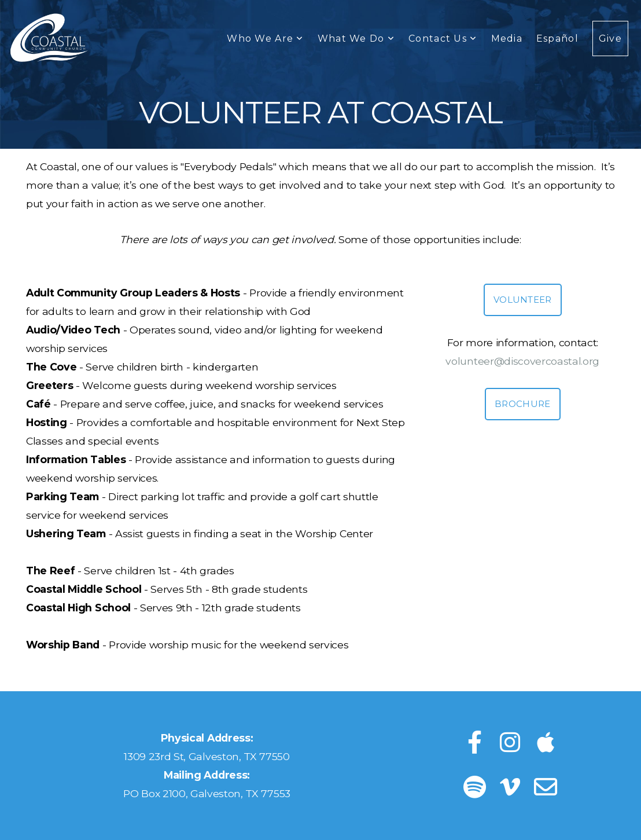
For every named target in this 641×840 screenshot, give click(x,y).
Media (507, 38)
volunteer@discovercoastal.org (522, 361)
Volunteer (523, 300)
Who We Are (265, 38)
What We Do (356, 38)
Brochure (522, 404)
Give (610, 38)
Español (557, 38)
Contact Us (443, 38)
